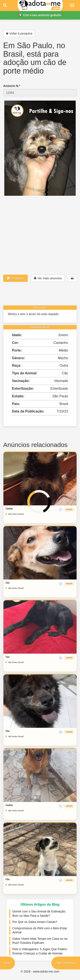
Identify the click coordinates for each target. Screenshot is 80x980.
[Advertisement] (40, 228)
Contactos (15, 278)
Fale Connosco (66, 963)
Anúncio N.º (12, 86)
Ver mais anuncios (48, 278)
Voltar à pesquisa (19, 33)
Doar (7, 963)
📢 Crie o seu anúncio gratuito (40, 15)
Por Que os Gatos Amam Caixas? (35, 922)
